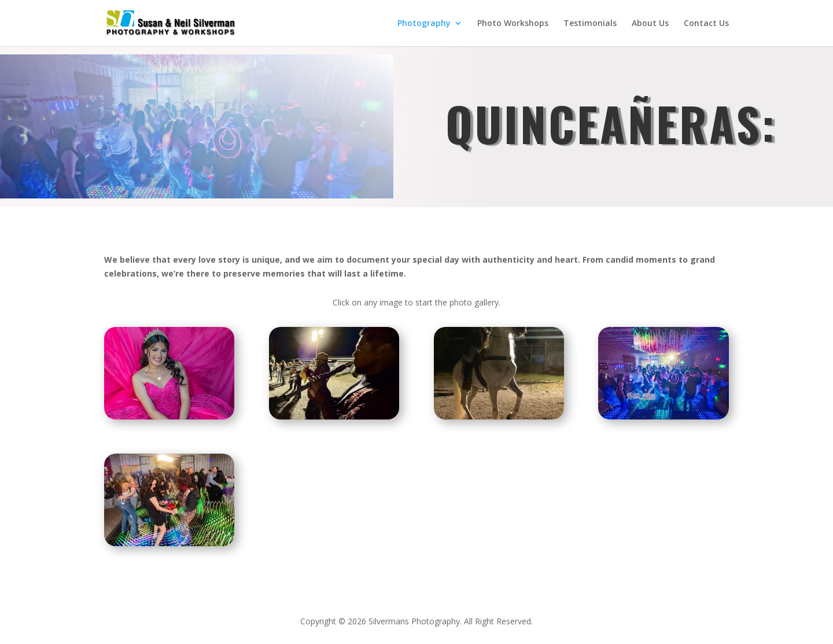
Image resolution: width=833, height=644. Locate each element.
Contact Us (706, 24)
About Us (650, 24)
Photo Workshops (513, 24)
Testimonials (590, 24)
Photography (424, 24)
